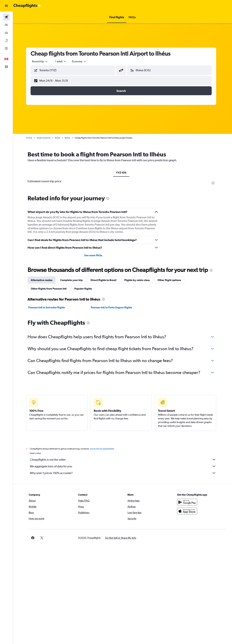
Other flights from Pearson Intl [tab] (50, 289)
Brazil (59, 138)
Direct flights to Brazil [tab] (105, 280)
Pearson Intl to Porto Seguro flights (113, 307)
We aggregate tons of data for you (124, 466)
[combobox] (81, 61)
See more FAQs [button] (94, 255)
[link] (182, 538)
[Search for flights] (6, 17)
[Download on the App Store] (188, 511)
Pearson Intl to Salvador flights (48, 307)
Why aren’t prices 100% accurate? (124, 473)
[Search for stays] (6, 25)
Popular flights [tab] (84, 289)
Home (30, 138)
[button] (6, 6)
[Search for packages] (6, 41)
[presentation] (214, 183)
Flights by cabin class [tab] (138, 280)
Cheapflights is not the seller (124, 460)
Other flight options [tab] (171, 280)
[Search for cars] (6, 33)
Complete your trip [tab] (73, 280)
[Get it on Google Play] (188, 502)
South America (45, 138)
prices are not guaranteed (103, 449)
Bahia (69, 138)
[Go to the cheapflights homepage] (27, 6)
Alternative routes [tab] (43, 280)
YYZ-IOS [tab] (123, 173)
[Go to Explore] (6, 48)
